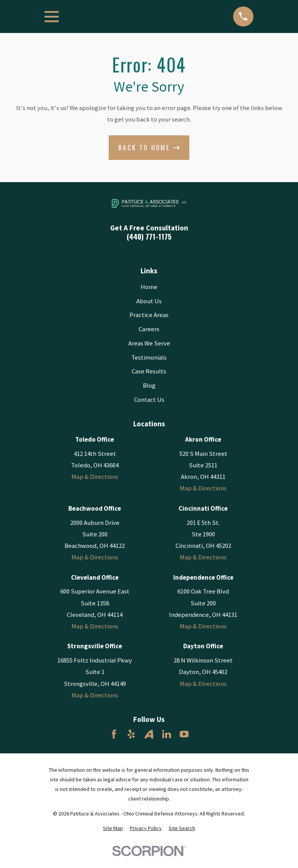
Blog (149, 386)
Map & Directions (95, 477)
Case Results (149, 371)
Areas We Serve (149, 343)
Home (149, 287)
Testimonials (149, 358)
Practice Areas (149, 315)
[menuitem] (113, 828)
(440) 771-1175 (149, 237)
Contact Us (149, 400)
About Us (149, 301)
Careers (149, 329)
